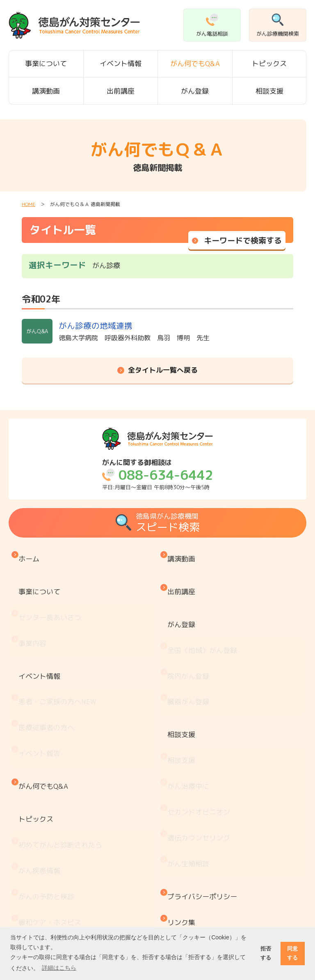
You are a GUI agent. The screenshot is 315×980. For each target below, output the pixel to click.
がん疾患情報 (41, 760)
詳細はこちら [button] (59, 968)
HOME (29, 204)
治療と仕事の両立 (48, 896)
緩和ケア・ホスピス (52, 794)
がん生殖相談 (190, 756)
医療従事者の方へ (48, 664)
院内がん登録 (190, 633)
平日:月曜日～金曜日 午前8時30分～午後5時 (157, 475)
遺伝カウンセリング (201, 739)
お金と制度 (38, 862)
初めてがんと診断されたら (62, 743)
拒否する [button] (266, 953)
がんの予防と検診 (48, 777)
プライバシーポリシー (204, 780)
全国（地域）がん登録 (204, 616)
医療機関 (34, 828)
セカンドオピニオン (201, 722)
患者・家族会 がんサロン (62, 845)
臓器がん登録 (190, 650)
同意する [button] (292, 953)
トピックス (269, 63)
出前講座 (121, 91)
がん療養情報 (41, 879)
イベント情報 (121, 63)
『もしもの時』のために (59, 811)
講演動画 (46, 91)
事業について (46, 63)
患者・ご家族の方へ (59, 647)
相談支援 (269, 91)
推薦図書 (34, 913)
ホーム (31, 555)
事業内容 (34, 609)
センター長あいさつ (52, 592)
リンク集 (183, 797)
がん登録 (195, 91)
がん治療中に (190, 705)
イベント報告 (41, 681)
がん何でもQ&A (195, 63)
